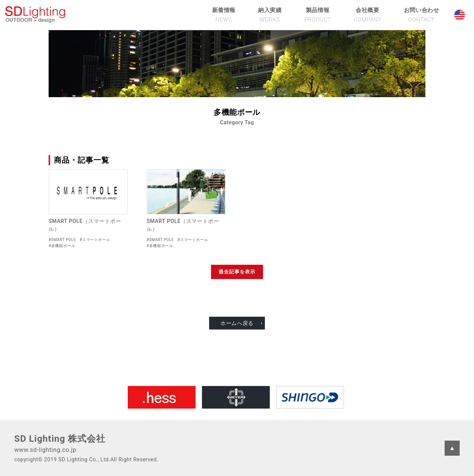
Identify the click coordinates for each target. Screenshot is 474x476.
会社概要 (368, 15)
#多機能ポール (62, 246)
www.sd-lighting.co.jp (45, 450)
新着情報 (224, 15)
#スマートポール (95, 240)
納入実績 (270, 15)
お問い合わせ (422, 15)
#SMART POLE (62, 240)
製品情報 (317, 15)
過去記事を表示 (237, 272)
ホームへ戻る (237, 323)
